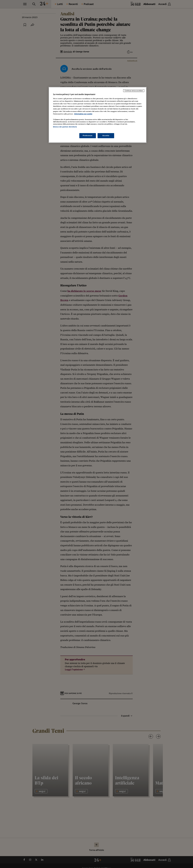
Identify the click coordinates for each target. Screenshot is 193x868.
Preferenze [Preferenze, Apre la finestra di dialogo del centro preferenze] (88, 136)
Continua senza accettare (134, 91)
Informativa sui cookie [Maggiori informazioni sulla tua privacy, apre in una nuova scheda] (83, 114)
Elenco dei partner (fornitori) (65, 127)
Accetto (106, 136)
